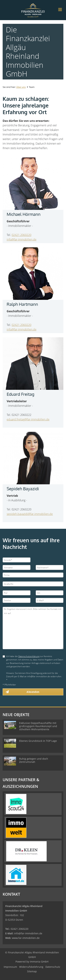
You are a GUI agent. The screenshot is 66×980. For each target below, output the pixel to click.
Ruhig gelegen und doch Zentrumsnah (34, 760)
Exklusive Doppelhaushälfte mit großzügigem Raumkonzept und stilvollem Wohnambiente (38, 726)
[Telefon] (17, 600)
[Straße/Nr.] (33, 584)
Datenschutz (53, 967)
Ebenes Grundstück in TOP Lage (38, 741)
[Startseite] (33, 10)
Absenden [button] (33, 692)
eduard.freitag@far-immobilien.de (28, 419)
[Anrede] (17, 560)
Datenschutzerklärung (29, 656)
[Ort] (50, 593)
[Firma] (33, 575)
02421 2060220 (21, 235)
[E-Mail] (50, 600)
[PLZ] (17, 593)
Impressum (10, 967)
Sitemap (32, 971)
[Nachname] (50, 567)
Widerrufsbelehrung (31, 967)
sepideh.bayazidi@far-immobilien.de (30, 514)
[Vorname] (17, 567)
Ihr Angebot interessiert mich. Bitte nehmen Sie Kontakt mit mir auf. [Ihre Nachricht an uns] (33, 628)
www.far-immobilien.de (26, 938)
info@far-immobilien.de (22, 239)
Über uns (21, 87)
